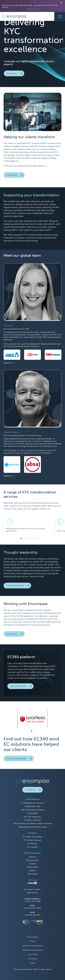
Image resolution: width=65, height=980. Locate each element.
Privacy (32, 941)
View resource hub (15, 585)
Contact (32, 864)
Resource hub (33, 860)
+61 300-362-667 (32, 915)
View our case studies (16, 758)
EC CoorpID (33, 847)
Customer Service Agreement (32, 946)
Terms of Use (32, 954)
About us (32, 857)
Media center (32, 867)
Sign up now (32, 893)
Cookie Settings (32, 937)
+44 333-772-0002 (32, 908)
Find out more (32, 9)
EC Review (32, 844)
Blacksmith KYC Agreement (32, 950)
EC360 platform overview (32, 803)
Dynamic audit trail (32, 820)
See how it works (18, 686)
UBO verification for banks (32, 810)
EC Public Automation (32, 837)
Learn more (12, 175)
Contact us (12, 73)
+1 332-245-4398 (32, 901)
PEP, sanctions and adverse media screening (33, 823)
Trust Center (33, 959)
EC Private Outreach (32, 840)
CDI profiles (33, 813)
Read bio (8, 363)
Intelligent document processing (33, 827)
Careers (32, 870)
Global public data (33, 806)
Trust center (32, 874)
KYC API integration (32, 817)
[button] (21, 538)
